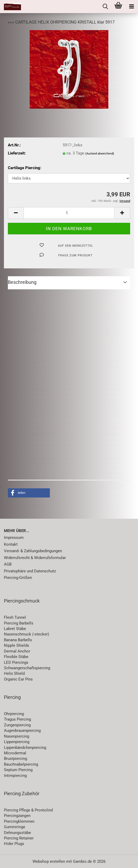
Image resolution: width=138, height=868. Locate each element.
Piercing (12, 697)
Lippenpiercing (17, 742)
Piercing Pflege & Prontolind (28, 810)
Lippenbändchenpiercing (25, 748)
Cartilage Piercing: (25, 168)
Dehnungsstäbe (17, 833)
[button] (16, 213)
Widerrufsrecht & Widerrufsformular (35, 558)
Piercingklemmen (19, 821)
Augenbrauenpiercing (22, 731)
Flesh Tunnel (15, 617)
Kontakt (11, 544)
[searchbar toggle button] (105, 7)
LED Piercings (16, 662)
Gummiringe (15, 827)
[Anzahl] (69, 213)
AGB (8, 564)
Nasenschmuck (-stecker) (26, 634)
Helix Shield (14, 673)
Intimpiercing (15, 776)
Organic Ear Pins (18, 679)
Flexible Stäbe (16, 657)
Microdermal (15, 753)
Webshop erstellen (49, 861)
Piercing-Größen (18, 578)
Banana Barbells (18, 640)
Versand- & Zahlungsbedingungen (33, 551)
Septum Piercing (18, 770)
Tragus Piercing (17, 719)
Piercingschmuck (22, 601)
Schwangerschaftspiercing (27, 668)
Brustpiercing (15, 759)
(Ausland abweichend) (100, 154)
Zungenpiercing (17, 725)
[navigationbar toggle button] (131, 7)
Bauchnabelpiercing (21, 764)
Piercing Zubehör (22, 794)
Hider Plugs (14, 844)
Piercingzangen (17, 816)
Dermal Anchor (17, 651)
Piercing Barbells (19, 623)
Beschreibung (22, 282)
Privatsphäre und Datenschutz (30, 571)
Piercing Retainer (19, 838)
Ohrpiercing (14, 714)
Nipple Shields (17, 645)
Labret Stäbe (15, 629)
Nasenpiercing (17, 736)
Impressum (14, 538)
